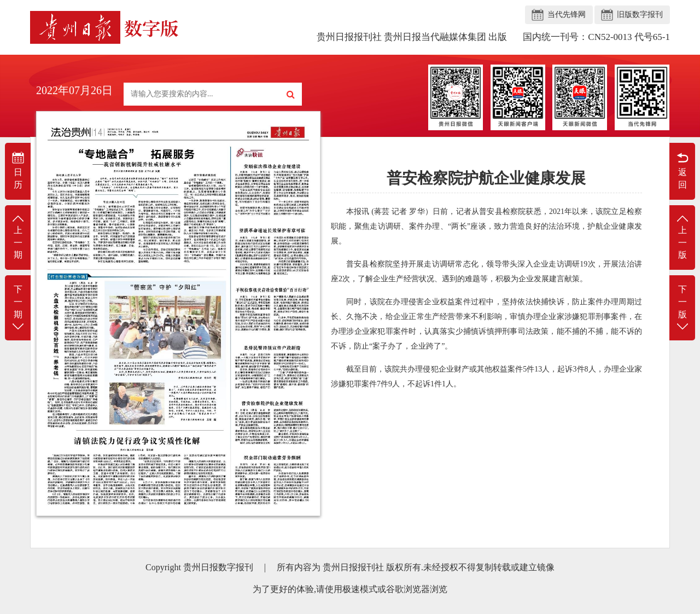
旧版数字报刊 (640, 15)
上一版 (682, 237)
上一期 (18, 237)
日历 (18, 170)
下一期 (18, 308)
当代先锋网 (567, 15)
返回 (682, 170)
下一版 (682, 308)
